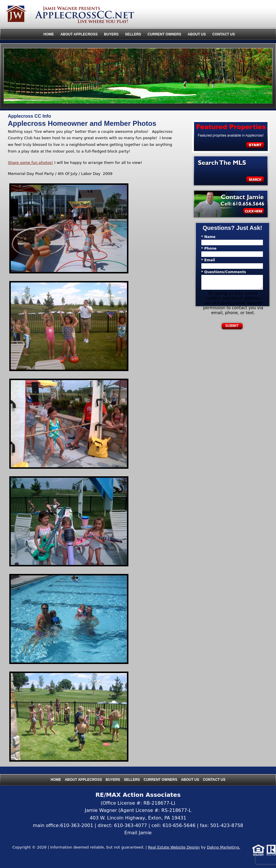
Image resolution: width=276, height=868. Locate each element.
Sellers (133, 34)
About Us (197, 34)
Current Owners (164, 34)
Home (49, 34)
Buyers (111, 34)
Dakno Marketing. (224, 847)
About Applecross (79, 34)
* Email (208, 260)
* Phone (209, 248)
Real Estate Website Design (174, 847)
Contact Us (224, 34)
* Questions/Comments (224, 272)
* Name (208, 237)
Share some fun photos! (31, 163)
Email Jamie (138, 833)
